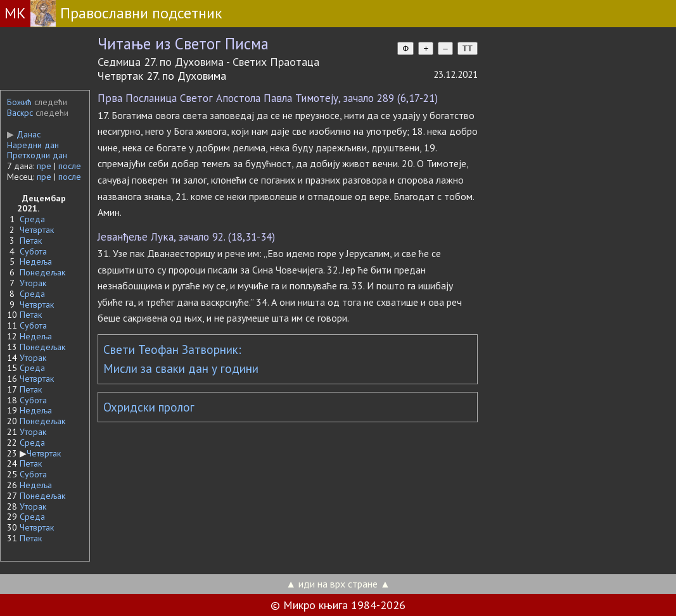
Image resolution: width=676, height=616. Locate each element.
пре (44, 166)
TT (468, 48)
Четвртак (37, 230)
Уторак (33, 283)
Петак (31, 241)
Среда (32, 219)
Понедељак (42, 272)
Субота (33, 251)
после (70, 166)
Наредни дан (33, 145)
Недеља (36, 261)
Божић (19, 102)
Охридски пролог (149, 407)
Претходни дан (37, 155)
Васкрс (20, 113)
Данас (24, 134)
